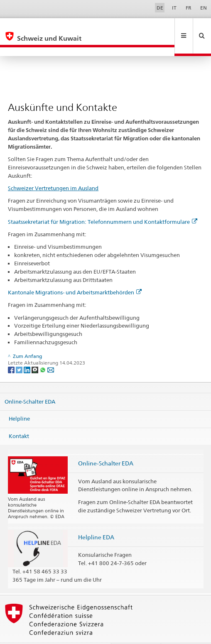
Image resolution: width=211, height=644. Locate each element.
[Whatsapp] (43, 352)
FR (189, 8)
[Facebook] (12, 352)
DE (160, 8)
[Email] (51, 352)
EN (204, 8)
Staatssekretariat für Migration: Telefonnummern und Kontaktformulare (103, 204)
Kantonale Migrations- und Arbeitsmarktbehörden (75, 274)
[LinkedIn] (28, 352)
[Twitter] (20, 352)
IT (174, 8)
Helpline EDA (96, 519)
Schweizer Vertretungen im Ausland (53, 170)
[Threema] (36, 352)
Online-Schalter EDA (30, 383)
